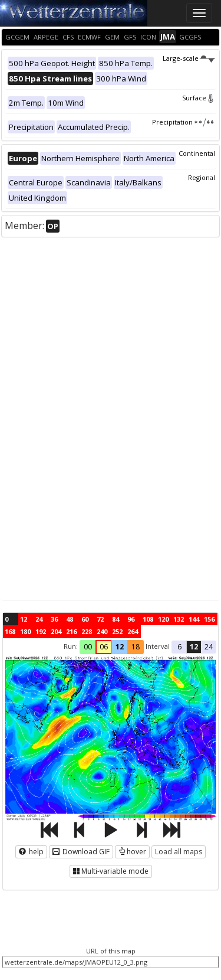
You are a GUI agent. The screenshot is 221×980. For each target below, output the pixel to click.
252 (117, 631)
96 (131, 619)
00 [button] (88, 647)
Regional (202, 177)
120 (163, 619)
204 (56, 631)
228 (87, 631)
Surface (199, 98)
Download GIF (81, 852)
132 (179, 619)
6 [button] (179, 647)
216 (71, 631)
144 (194, 619)
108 (148, 619)
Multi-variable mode (111, 871)
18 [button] (136, 647)
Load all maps (179, 852)
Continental (197, 153)
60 (85, 619)
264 (133, 631)
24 (39, 619)
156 (209, 619)
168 (10, 631)
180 (25, 631)
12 (24, 619)
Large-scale (189, 58)
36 (54, 619)
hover (132, 852)
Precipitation (184, 122)
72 (100, 619)
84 (116, 619)
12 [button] (120, 647)
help (31, 852)
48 (70, 619)
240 (102, 631)
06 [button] (104, 647)
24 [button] (209, 647)
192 (41, 631)
